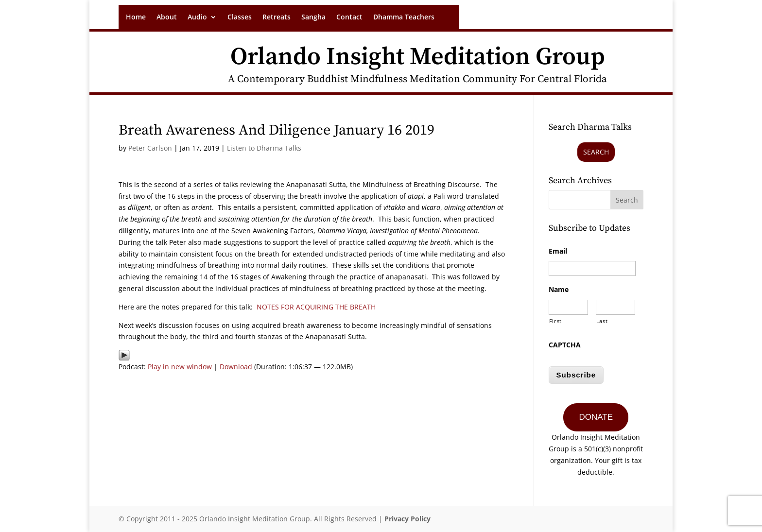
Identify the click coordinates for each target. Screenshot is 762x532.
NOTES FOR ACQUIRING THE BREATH (316, 307)
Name (559, 290)
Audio (197, 17)
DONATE (596, 417)
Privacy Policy (407, 519)
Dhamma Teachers (404, 17)
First (555, 321)
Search (596, 152)
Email (558, 251)
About (167, 17)
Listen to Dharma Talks (264, 148)
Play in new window (180, 367)
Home (136, 17)
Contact (349, 17)
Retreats (277, 17)
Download (236, 367)
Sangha (313, 17)
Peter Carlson (150, 148)
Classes (240, 17)
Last (602, 321)
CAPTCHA (565, 345)
